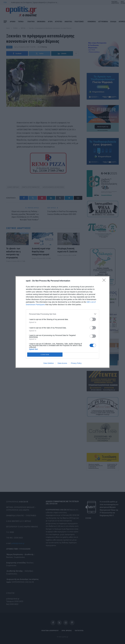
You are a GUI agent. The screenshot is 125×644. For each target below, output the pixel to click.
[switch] (93, 319)
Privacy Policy (76, 363)
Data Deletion (49, 363)
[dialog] (62, 322)
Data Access (62, 363)
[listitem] (62, 314)
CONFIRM (45, 355)
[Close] (105, 281)
